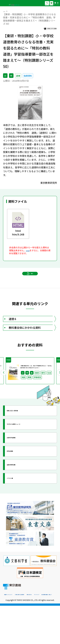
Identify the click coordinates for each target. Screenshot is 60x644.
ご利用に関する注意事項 (34, 629)
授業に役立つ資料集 (23, 441)
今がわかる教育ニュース (25, 454)
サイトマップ (23, 632)
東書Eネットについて (13, 629)
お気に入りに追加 (44, 30)
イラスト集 (17, 509)
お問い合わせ (10, 632)
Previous (4, 398)
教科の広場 (42, 3)
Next (56, 398)
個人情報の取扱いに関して (41, 632)
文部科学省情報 (20, 468)
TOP (5, 11)
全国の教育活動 (20, 495)
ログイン (50, 3)
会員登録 (30, 253)
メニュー (56, 3)
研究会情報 (17, 481)
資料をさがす (32, 3)
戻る (30, 283)
